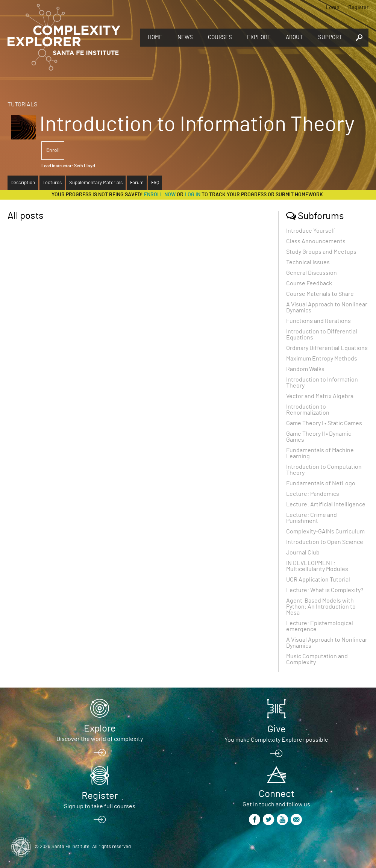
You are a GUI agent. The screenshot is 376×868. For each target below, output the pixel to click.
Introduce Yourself (311, 231)
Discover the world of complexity (100, 739)
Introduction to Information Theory (322, 383)
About (294, 37)
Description (23, 183)
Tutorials (22, 105)
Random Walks (305, 369)
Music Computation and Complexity (317, 659)
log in (193, 195)
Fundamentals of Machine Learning (320, 453)
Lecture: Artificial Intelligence (326, 504)
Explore (259, 37)
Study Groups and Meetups (321, 252)
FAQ (155, 183)
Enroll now (160, 195)
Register (358, 8)
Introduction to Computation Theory (324, 470)
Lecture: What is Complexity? (325, 590)
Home (155, 37)
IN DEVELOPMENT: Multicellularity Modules (317, 566)
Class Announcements (316, 241)
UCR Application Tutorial (318, 580)
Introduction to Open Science (325, 542)
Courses (220, 37)
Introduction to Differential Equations (322, 335)
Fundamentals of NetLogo (321, 483)
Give (277, 729)
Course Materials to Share (320, 294)
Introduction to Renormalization (308, 410)
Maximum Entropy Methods (322, 359)
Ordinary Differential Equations (327, 348)
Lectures (52, 183)
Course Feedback (309, 283)
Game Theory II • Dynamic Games (319, 437)
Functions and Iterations (318, 321)
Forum (137, 183)
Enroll (53, 150)
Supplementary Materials (96, 183)
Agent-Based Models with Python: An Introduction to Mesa (321, 607)
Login (333, 8)
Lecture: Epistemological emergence (320, 626)
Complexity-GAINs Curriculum (325, 532)
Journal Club (303, 553)
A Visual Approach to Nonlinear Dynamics (327, 308)
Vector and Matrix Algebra (320, 396)
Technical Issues (308, 262)
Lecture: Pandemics (313, 494)
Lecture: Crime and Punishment (312, 518)
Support (330, 37)
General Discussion (312, 273)
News (185, 37)
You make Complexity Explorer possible (276, 740)
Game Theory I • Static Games (324, 423)
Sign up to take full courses (100, 806)
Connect (277, 794)
